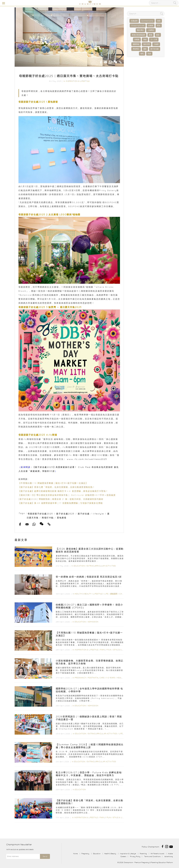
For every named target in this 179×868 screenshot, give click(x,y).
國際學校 (136, 44)
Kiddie (170, 854)
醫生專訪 (140, 30)
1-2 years (111, 678)
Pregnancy (80, 678)
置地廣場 (62, 518)
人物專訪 (151, 30)
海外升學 (147, 44)
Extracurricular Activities (101, 566)
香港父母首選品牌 (138, 35)
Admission (93, 622)
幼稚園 (137, 40)
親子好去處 (84, 514)
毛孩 (149, 54)
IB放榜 (156, 44)
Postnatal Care (96, 678)
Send (45, 856)
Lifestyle (98, 594)
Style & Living (120, 650)
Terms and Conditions (152, 856)
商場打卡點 (48, 518)
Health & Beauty (83, 594)
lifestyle (98, 514)
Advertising (169, 856)
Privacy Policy (135, 856)
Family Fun (106, 650)
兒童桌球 (134, 21)
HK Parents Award (157, 854)
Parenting (143, 854)
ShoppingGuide (138, 26)
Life (106, 594)
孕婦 (145, 40)
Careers (123, 856)
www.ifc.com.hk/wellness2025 (87, 459)
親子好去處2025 (65, 514)
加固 (159, 21)
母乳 (142, 54)
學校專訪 (136, 49)
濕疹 (145, 49)
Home (75, 854)
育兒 (159, 26)
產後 (151, 35)
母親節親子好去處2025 (40, 514)
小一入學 (154, 40)
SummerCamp (147, 21)
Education (79, 566)
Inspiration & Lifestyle (78, 81)
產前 (158, 35)
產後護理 (114, 594)
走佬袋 (151, 26)
